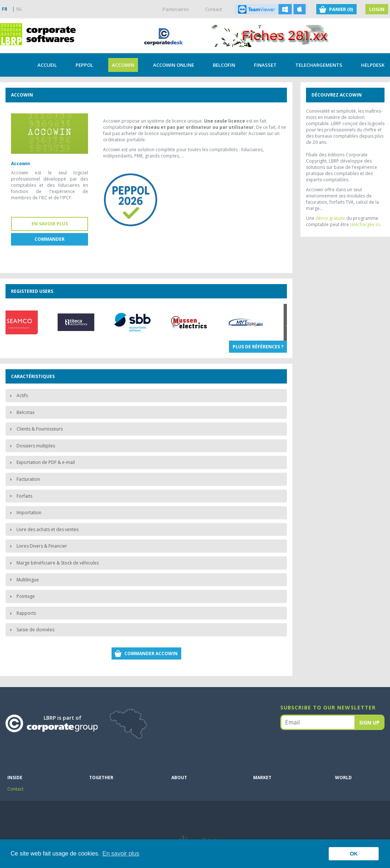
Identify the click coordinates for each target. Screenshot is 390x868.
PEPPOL (84, 65)
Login (377, 9)
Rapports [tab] (22, 613)
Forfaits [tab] (20, 496)
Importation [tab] (25, 513)
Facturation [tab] (24, 479)
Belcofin (224, 65)
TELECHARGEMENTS (319, 65)
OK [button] (354, 854)
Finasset (265, 65)
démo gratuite (330, 218)
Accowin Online (174, 65)
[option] (80, 322)
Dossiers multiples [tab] (31, 446)
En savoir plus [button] (121, 854)
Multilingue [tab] (23, 580)
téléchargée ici (365, 224)
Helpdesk (373, 65)
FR (5, 9)
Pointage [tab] (21, 596)
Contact (214, 9)
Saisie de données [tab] (31, 630)
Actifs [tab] (18, 395)
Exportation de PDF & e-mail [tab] (41, 462)
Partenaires (176, 9)
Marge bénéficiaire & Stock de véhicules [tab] (53, 563)
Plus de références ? (258, 347)
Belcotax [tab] (21, 412)
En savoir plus (50, 224)
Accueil (47, 65)
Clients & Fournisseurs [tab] (35, 429)
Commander (50, 239)
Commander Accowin (151, 653)
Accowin (123, 65)
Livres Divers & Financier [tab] (37, 546)
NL (19, 9)
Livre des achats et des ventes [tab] (43, 529)
